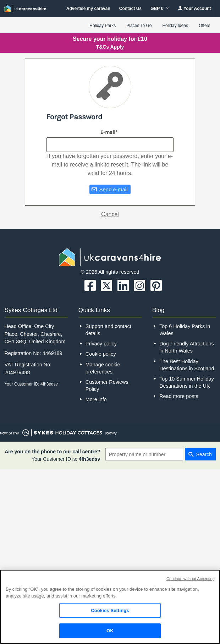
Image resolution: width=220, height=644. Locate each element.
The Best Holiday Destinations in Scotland (187, 365)
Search (204, 454)
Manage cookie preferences (103, 368)
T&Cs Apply (110, 47)
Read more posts (179, 396)
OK (110, 631)
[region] (110, 607)
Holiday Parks (103, 26)
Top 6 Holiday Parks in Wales (185, 330)
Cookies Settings (110, 610)
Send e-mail (113, 189)
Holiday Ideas (175, 26)
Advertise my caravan (88, 9)
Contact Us (130, 9)
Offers (204, 26)
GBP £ (160, 9)
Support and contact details (108, 330)
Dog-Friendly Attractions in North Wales (187, 347)
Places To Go (139, 26)
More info (96, 399)
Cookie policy (101, 354)
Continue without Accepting (191, 579)
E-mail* (109, 132)
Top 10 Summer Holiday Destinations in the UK (187, 382)
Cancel (110, 214)
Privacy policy (101, 344)
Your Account (194, 8)
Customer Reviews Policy (107, 386)
